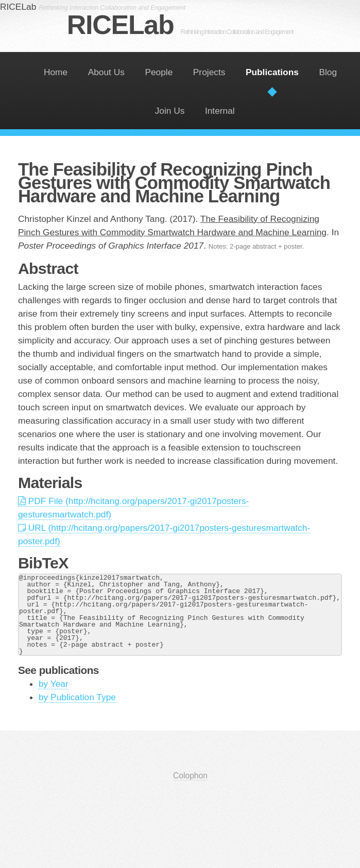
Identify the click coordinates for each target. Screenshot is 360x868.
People (159, 72)
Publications (272, 72)
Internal (220, 111)
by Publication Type (77, 697)
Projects (209, 72)
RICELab (180, 25)
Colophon (190, 776)
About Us (106, 72)
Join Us (170, 111)
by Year (54, 684)
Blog (328, 72)
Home (56, 72)
